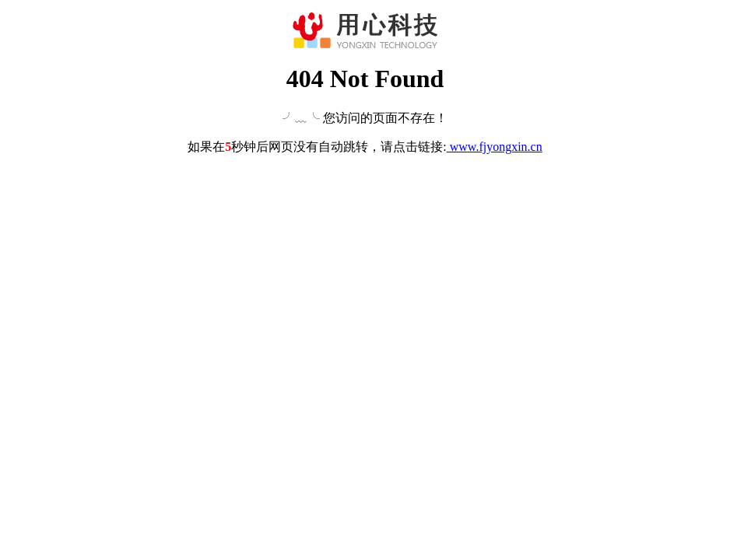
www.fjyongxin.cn (495, 147)
